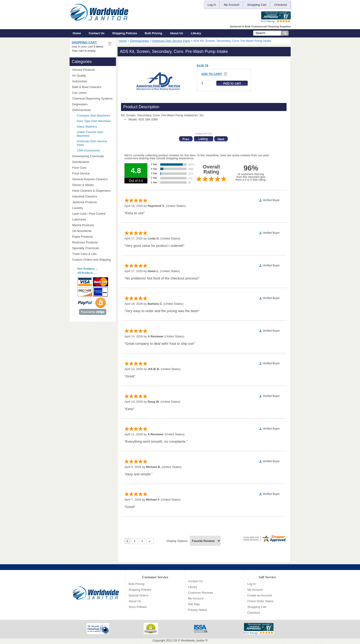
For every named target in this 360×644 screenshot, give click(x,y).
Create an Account (260, 595)
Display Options (177, 541)
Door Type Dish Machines (94, 121)
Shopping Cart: (85, 42)
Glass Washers (87, 127)
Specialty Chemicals (93, 248)
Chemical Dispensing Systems (93, 99)
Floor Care (93, 168)
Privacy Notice (198, 610)
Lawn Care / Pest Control (93, 214)
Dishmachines (139, 41)
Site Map (194, 604)
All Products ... (87, 273)
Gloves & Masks (93, 185)
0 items (98, 47)
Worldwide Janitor (193, 640)
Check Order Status (260, 601)
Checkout (281, 5)
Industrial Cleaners (85, 196)
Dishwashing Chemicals (93, 156)
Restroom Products (93, 242)
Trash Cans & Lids (93, 254)
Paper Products (93, 237)
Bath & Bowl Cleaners (87, 87)
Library (196, 33)
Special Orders (138, 595)
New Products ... (87, 269)
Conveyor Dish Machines (94, 115)
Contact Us (97, 33)
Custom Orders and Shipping (93, 260)
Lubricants (79, 219)
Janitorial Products (93, 202)
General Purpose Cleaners (90, 179)
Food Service (81, 173)
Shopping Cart (257, 5)
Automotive (80, 81)
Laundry (93, 208)
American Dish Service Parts (171, 41)
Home (77, 33)
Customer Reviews (201, 593)
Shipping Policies (125, 33)
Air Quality (93, 76)
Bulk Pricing (153, 33)
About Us (177, 33)
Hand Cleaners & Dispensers (93, 191)
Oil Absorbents (93, 231)
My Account (232, 5)
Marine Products (83, 225)
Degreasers (80, 104)
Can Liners (93, 93)
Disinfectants (93, 162)
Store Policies (138, 607)
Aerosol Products (93, 70)
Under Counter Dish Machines (90, 134)
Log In (212, 5)
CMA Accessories (89, 150)
